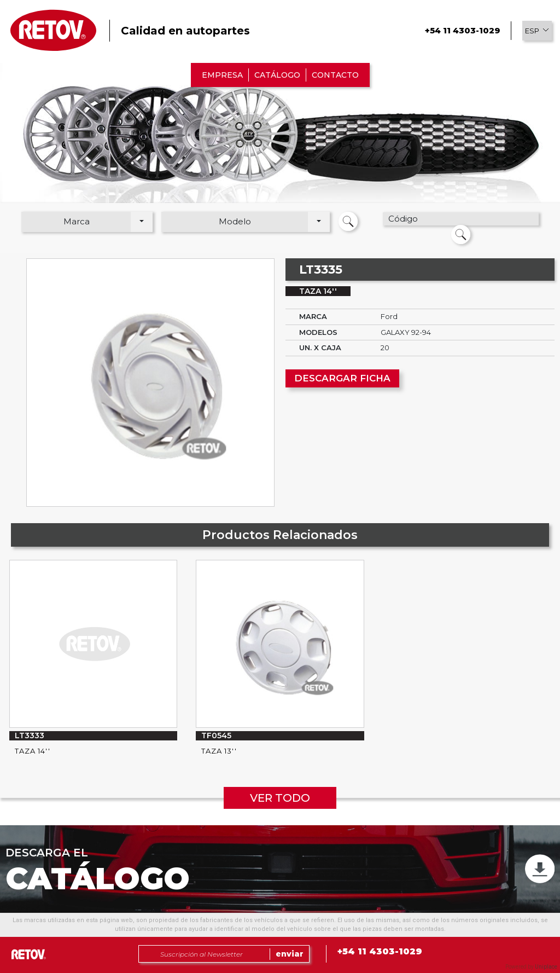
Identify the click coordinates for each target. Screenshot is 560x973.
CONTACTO (335, 75)
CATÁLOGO (277, 75)
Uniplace (546, 967)
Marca (77, 221)
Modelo (235, 221)
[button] (537, 31)
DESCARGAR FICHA (342, 378)
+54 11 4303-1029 (462, 30)
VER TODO (280, 798)
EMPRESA (222, 75)
